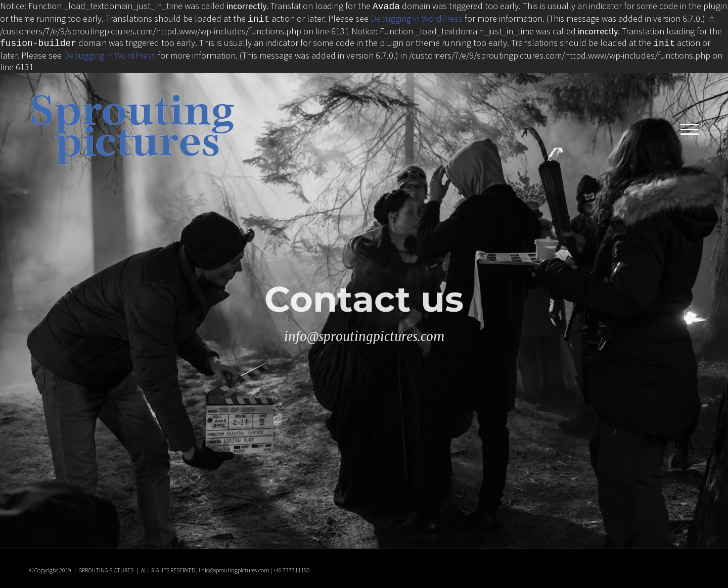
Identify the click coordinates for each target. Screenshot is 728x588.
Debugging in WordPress (417, 17)
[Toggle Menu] (690, 126)
